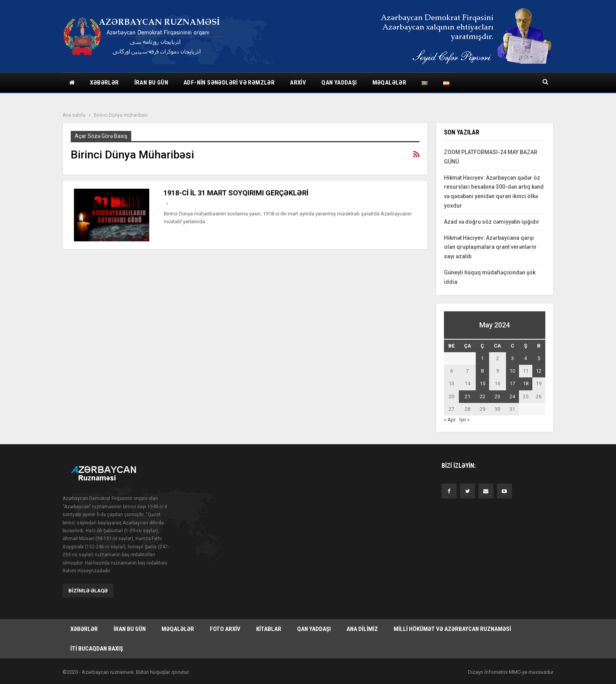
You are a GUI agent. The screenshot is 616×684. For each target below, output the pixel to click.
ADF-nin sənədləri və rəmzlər (229, 83)
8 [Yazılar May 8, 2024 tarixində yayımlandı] (482, 371)
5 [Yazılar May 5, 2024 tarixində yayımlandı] (539, 358)
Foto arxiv (225, 629)
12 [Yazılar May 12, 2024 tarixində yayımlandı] (539, 371)
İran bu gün (151, 83)
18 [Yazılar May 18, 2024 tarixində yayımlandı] (526, 383)
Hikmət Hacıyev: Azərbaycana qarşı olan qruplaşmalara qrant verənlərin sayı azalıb (490, 247)
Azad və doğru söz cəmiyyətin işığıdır (492, 222)
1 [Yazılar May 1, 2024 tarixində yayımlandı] (482, 358)
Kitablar (269, 629)
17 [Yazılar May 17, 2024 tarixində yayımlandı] (512, 383)
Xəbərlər (104, 83)
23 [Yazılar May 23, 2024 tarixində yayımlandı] (497, 396)
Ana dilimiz (362, 629)
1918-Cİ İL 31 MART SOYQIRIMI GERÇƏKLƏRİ (236, 193)
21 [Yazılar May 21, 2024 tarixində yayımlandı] (467, 396)
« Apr (450, 420)
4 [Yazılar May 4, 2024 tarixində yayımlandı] (525, 358)
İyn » (464, 420)
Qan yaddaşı (339, 83)
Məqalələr (390, 83)
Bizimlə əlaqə (88, 590)
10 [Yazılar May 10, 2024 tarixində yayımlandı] (512, 371)
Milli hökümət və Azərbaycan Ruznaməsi (452, 629)
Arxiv (298, 83)
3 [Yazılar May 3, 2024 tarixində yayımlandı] (512, 358)
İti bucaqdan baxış (97, 648)
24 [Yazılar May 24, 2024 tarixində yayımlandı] (512, 396)
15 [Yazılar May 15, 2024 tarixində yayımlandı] (482, 383)
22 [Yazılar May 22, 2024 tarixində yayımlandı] (482, 396)
